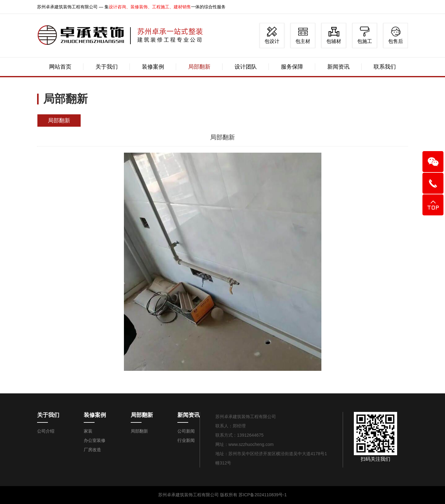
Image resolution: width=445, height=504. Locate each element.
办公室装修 (95, 440)
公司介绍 (46, 431)
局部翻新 (199, 67)
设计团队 (246, 67)
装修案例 (153, 67)
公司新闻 (186, 431)
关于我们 (107, 67)
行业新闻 (186, 440)
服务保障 (292, 67)
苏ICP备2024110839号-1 (263, 495)
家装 (88, 431)
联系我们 (385, 67)
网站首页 (60, 67)
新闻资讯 (338, 67)
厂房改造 (92, 450)
